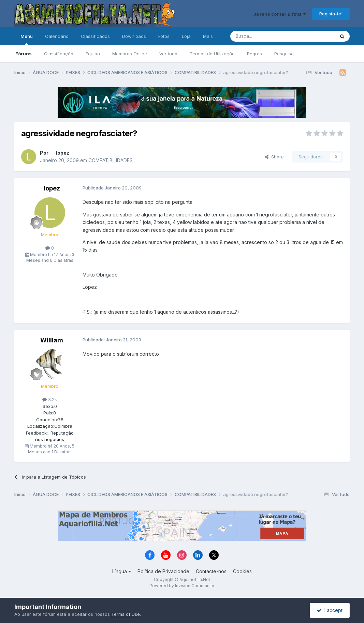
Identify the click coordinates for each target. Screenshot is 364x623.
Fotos (164, 36)
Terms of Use (126, 614)
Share (274, 157)
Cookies (242, 571)
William (52, 340)
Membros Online (130, 54)
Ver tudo (168, 54)
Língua (122, 571)
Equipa (93, 54)
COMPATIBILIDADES (111, 160)
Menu (27, 39)
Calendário (57, 36)
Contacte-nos (211, 571)
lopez (63, 153)
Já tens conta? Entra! (280, 14)
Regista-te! (331, 14)
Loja (186, 36)
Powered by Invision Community (182, 586)
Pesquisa (284, 54)
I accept (330, 610)
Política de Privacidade (163, 571)
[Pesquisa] (265, 36)
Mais (208, 36)
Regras (254, 54)
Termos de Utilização (212, 54)
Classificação (59, 54)
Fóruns (24, 54)
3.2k (50, 399)
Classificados (95, 36)
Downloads (134, 36)
